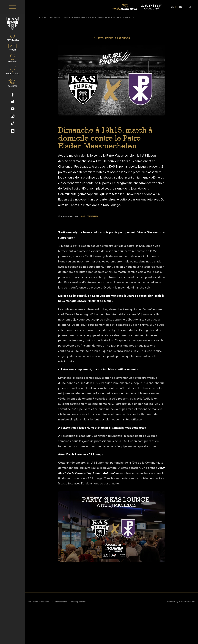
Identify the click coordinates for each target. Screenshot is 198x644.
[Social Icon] (13, 98)
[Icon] (13, 40)
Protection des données (38, 602)
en (173, 7)
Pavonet (192, 602)
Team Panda (92, 216)
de (181, 7)
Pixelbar (182, 602)
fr (177, 7)
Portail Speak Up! (78, 602)
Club (83, 216)
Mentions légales (59, 602)
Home (44, 18)
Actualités (55, 18)
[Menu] (13, 7)
